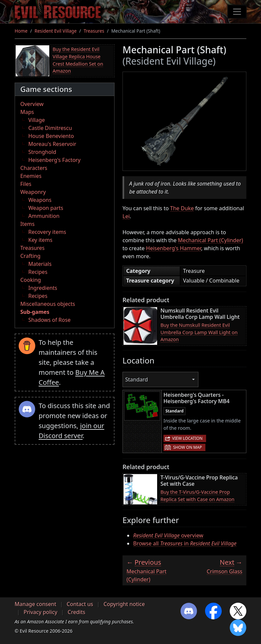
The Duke (182, 208)
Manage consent (35, 604)
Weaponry (33, 192)
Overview (32, 104)
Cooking (31, 280)
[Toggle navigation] (237, 12)
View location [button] (187, 438)
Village (37, 120)
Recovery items (47, 232)
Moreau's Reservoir (52, 144)
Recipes (38, 272)
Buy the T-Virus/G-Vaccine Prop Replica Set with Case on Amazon (197, 496)
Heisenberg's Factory (54, 160)
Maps (27, 112)
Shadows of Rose (49, 320)
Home (21, 31)
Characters (34, 168)
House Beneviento (51, 136)
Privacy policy (40, 612)
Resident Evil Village (56, 31)
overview (168, 535)
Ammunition (44, 216)
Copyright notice (124, 604)
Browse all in (185, 543)
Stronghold (42, 152)
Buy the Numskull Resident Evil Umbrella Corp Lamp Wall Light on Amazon (199, 332)
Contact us (80, 604)
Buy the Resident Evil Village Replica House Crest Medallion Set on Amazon (78, 60)
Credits (76, 612)
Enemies (31, 176)
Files (26, 184)
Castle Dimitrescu (50, 128)
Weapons (40, 200)
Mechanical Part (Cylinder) (210, 240)
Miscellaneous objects (48, 304)
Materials (40, 264)
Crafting (30, 256)
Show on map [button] (187, 447)
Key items (40, 240)
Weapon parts (46, 208)
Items (27, 224)
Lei (126, 216)
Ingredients (43, 288)
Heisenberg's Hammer (174, 248)
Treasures (94, 31)
